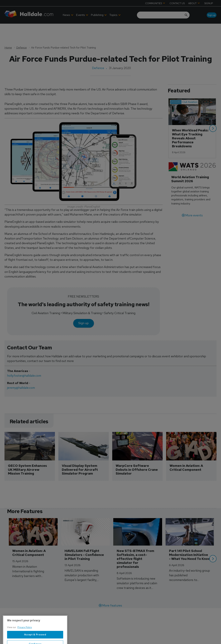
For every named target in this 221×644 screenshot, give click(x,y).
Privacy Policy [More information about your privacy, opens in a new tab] (25, 638)
